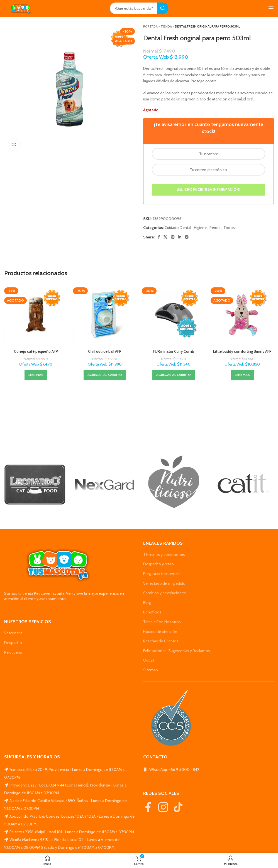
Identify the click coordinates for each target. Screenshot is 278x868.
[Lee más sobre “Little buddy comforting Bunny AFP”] (242, 375)
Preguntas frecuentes (161, 574)
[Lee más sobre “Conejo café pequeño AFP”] (36, 375)
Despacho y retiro (158, 564)
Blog (147, 603)
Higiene (200, 228)
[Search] (139, 8)
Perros (215, 228)
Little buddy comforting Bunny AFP (242, 351)
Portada (150, 26)
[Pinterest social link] (173, 237)
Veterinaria (13, 633)
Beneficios (152, 612)
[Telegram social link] (187, 237)
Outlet (149, 660)
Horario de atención (160, 632)
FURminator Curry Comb (174, 351)
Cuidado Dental (178, 228)
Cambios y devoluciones (164, 593)
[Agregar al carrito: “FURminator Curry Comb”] (174, 375)
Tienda (166, 26)
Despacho (13, 643)
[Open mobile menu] (271, 8)
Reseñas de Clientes (161, 641)
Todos (229, 228)
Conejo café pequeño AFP (36, 351)
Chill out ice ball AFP (105, 351)
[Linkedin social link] (180, 237)
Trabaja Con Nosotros (162, 622)
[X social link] (165, 237)
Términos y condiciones (164, 554)
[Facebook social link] (159, 237)
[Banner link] (35, 485)
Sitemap (151, 670)
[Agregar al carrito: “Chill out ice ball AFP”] (105, 375)
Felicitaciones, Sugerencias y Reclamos (177, 651)
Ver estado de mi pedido (164, 583)
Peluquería (13, 652)
